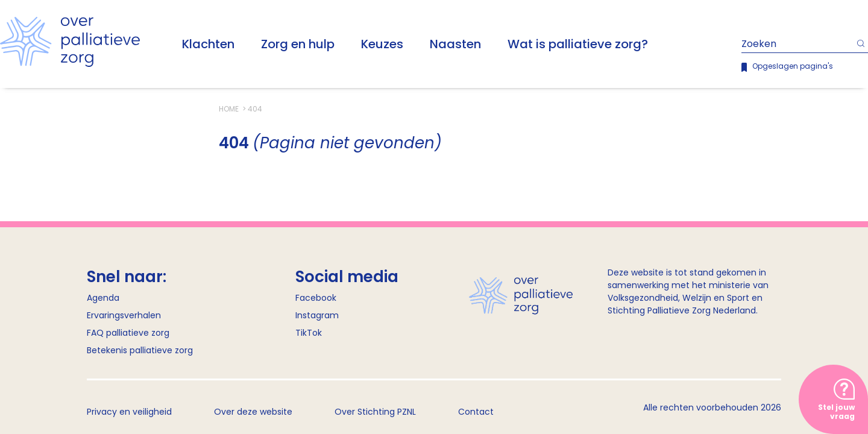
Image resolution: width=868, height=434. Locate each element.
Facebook (316, 298)
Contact (476, 412)
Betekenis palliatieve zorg (140, 350)
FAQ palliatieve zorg (128, 333)
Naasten (455, 44)
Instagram (317, 315)
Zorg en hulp (298, 44)
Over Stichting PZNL (375, 412)
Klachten (208, 44)
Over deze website (253, 412)
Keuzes (382, 44)
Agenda (103, 298)
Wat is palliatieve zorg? (578, 44)
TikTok (309, 333)
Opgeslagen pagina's (793, 66)
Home (230, 109)
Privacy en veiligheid (129, 412)
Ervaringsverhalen (124, 315)
